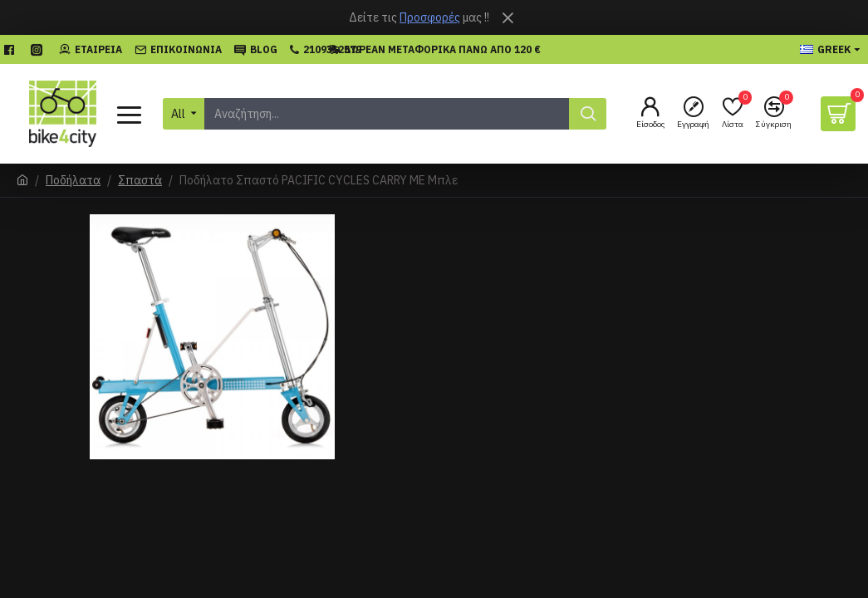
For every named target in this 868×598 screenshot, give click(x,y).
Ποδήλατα (73, 180)
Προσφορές (430, 17)
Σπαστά (140, 180)
